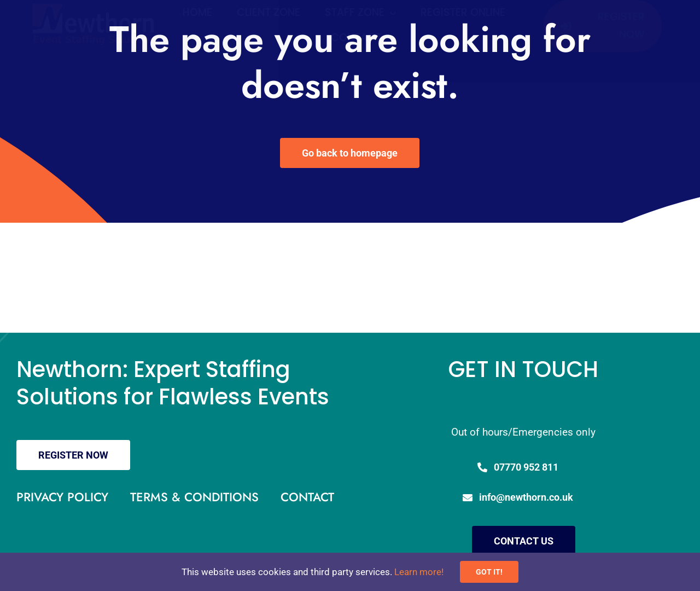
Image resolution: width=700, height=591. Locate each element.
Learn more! (419, 572)
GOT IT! (489, 572)
